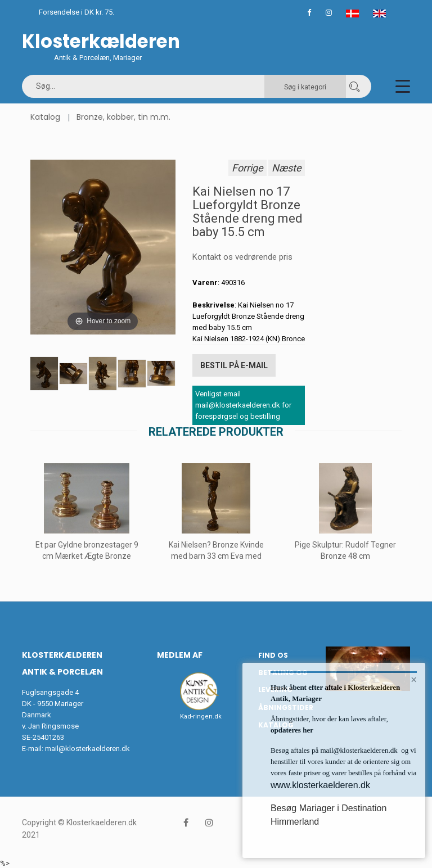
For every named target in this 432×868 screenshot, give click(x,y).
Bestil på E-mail (234, 365)
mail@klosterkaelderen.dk (87, 747)
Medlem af (180, 654)
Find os (273, 654)
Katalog (45, 117)
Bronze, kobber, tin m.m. (123, 117)
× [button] (414, 680)
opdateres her (292, 730)
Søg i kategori (305, 87)
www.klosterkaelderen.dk (320, 785)
